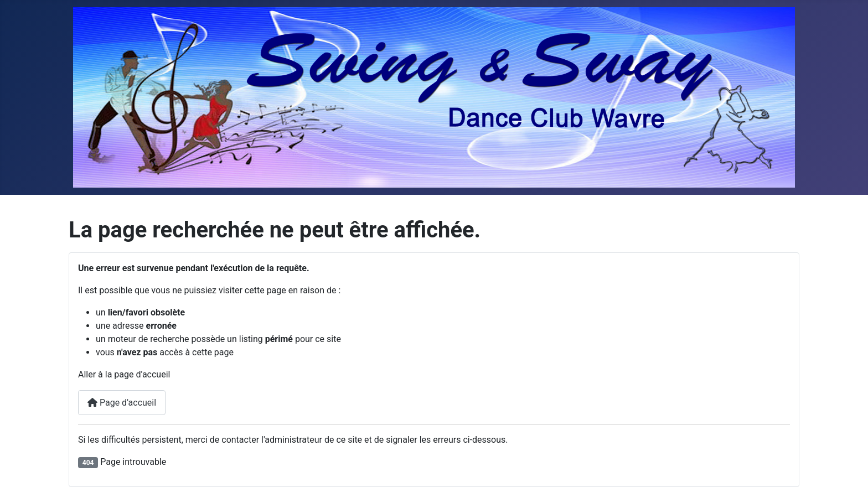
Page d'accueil (122, 403)
